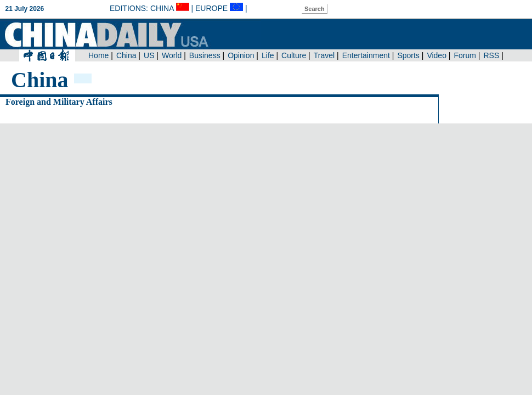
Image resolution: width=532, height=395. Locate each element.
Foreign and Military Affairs (59, 102)
